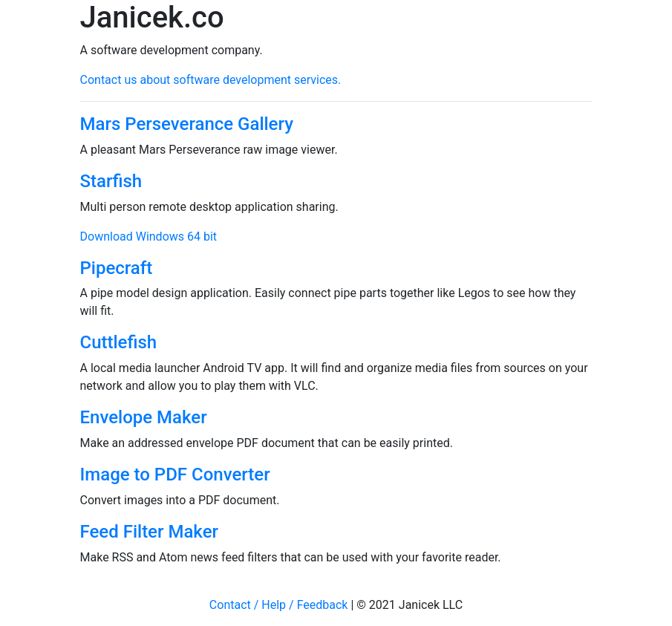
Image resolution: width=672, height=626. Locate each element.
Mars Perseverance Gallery (187, 124)
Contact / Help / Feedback (279, 605)
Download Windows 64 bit (149, 237)
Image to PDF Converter (175, 475)
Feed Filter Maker (149, 532)
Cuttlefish (119, 342)
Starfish (111, 181)
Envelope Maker (144, 417)
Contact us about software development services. (211, 80)
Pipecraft (117, 268)
